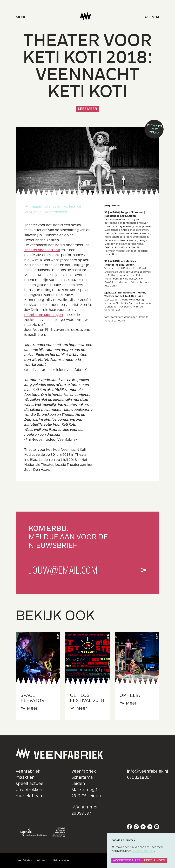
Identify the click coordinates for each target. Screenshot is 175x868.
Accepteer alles (127, 860)
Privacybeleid (62, 860)
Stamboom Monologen (44, 315)
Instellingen (155, 860)
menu (21, 17)
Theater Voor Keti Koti (42, 250)
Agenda (152, 17)
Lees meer (88, 109)
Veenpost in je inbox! (155, 129)
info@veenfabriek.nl (147, 771)
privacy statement (143, 851)
